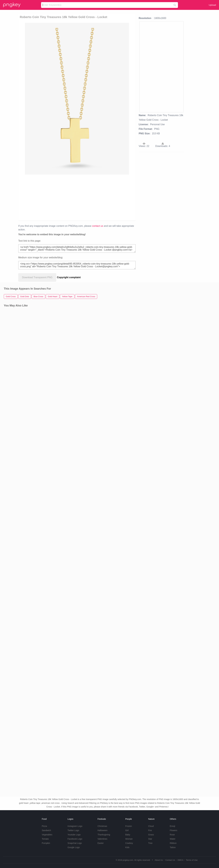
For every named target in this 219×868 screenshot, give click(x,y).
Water (173, 839)
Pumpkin (46, 843)
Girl (127, 830)
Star (150, 839)
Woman (129, 839)
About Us (159, 860)
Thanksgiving (104, 835)
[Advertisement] (55, 197)
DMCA (181, 860)
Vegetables (47, 835)
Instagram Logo (75, 826)
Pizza (44, 826)
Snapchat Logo (75, 843)
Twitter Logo (73, 830)
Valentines (102, 839)
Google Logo (74, 847)
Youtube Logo (74, 835)
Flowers (173, 830)
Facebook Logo (75, 839)
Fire (150, 830)
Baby (128, 835)
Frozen (129, 826)
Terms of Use (192, 860)
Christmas (102, 826)
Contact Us (170, 860)
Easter (101, 843)
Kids (127, 847)
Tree (150, 843)
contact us (98, 226)
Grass (151, 835)
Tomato (45, 839)
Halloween (102, 830)
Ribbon (173, 843)
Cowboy (129, 843)
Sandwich (46, 830)
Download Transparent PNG (37, 277)
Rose (172, 835)
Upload (212, 5)
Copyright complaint (69, 277)
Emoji (172, 826)
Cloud (151, 826)
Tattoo (173, 847)
